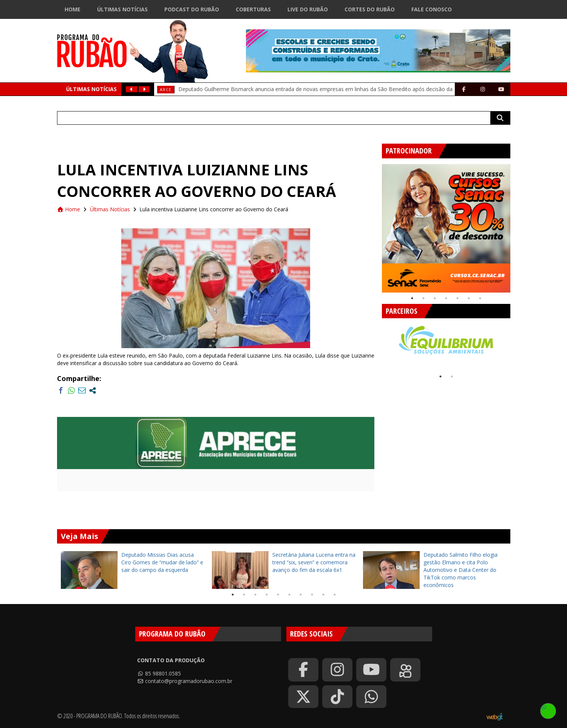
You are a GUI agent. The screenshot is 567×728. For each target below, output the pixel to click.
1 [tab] (412, 298)
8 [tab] (312, 595)
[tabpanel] (446, 228)
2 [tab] (423, 298)
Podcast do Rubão (192, 9)
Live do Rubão (308, 9)
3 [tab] (435, 298)
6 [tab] (469, 298)
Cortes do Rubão (370, 9)
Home (73, 9)
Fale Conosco (432, 9)
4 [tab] (446, 298)
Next (516, 225)
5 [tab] (457, 298)
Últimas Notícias (122, 9)
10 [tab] (335, 595)
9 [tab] (323, 595)
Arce (166, 89)
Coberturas (253, 9)
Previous (376, 225)
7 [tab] (480, 298)
